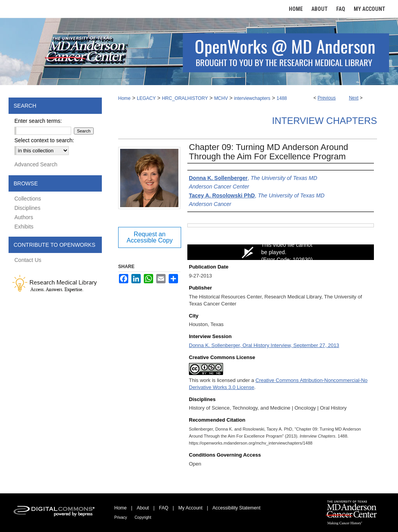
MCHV (221, 98)
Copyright (143, 517)
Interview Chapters (325, 121)
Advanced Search (36, 164)
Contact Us (28, 260)
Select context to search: (44, 140)
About (143, 508)
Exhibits (24, 227)
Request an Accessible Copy (150, 237)
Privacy (121, 517)
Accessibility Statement (237, 508)
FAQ (164, 508)
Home (124, 98)
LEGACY (146, 98)
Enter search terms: (38, 121)
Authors (24, 217)
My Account (190, 508)
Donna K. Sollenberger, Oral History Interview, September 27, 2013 (264, 345)
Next (354, 98)
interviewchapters (252, 98)
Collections (28, 199)
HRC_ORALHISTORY (185, 98)
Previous (327, 98)
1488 (282, 98)
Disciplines (27, 208)
